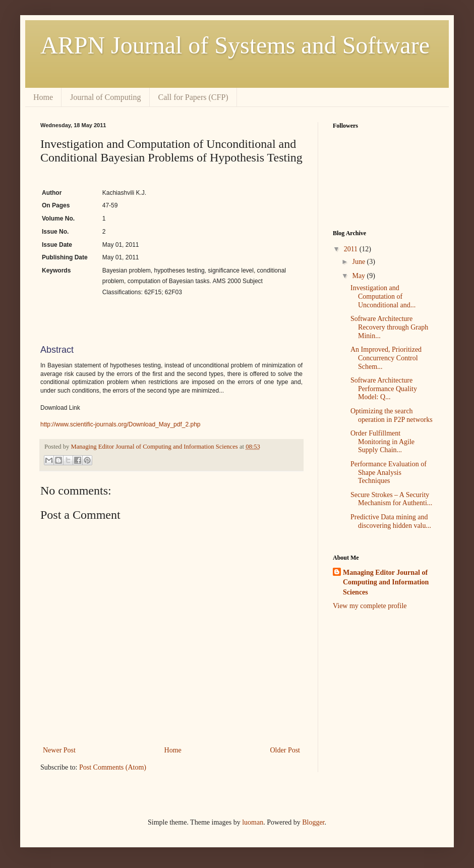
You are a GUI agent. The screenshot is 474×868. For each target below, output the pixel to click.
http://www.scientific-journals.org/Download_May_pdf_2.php (121, 424)
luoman (253, 822)
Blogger (313, 822)
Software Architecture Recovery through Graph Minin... (389, 327)
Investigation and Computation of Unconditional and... (383, 296)
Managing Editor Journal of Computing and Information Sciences (386, 582)
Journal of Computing (105, 97)
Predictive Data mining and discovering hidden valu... (391, 521)
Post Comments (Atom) (113, 767)
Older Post (285, 750)
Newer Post (59, 750)
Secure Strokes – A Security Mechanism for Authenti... (391, 499)
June (359, 262)
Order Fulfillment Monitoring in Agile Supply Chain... (382, 442)
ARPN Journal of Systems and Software (235, 45)
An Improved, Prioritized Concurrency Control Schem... (386, 358)
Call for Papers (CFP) (193, 97)
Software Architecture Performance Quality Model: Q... (384, 389)
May (359, 276)
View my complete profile (370, 606)
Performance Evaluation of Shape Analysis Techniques (389, 473)
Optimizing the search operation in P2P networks (392, 415)
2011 (352, 249)
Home (43, 97)
